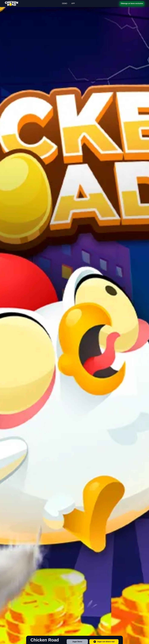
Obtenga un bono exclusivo (132, 3)
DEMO (65, 3)
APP (73, 3)
